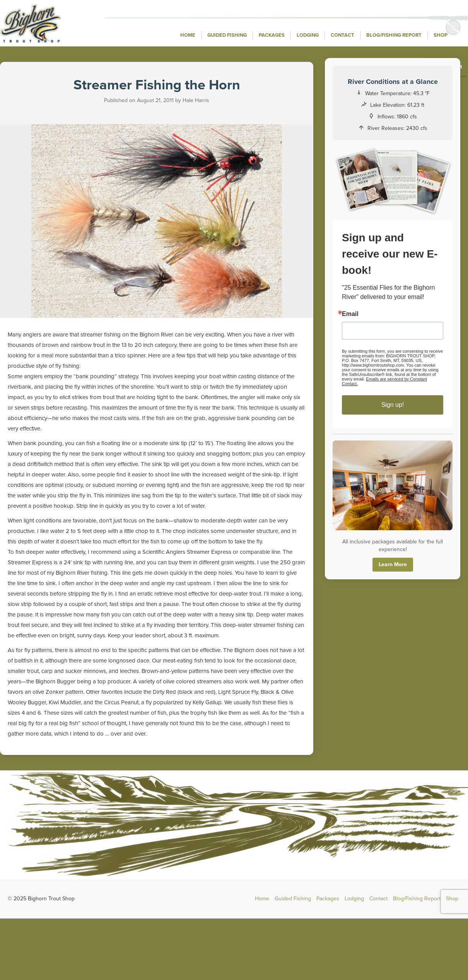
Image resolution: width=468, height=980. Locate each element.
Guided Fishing (227, 35)
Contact (342, 35)
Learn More (393, 564)
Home (188, 35)
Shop (441, 35)
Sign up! (393, 405)
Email (350, 314)
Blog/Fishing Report (394, 35)
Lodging (308, 35)
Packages (272, 35)
